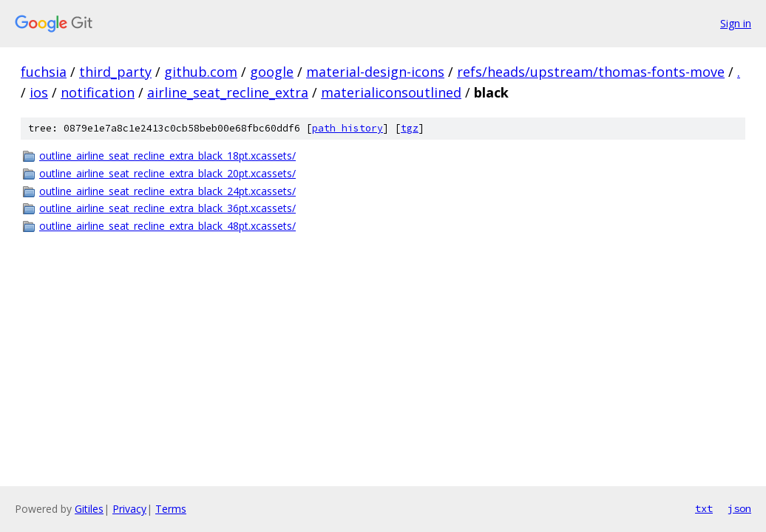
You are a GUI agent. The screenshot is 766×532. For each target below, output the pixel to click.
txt (704, 508)
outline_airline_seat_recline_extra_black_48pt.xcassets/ (167, 226)
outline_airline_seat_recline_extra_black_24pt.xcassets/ (167, 191)
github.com (201, 72)
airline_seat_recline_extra (228, 92)
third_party (115, 72)
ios (39, 92)
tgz (410, 128)
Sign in (736, 23)
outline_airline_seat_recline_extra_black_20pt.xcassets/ (167, 173)
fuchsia (44, 72)
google (272, 72)
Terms (171, 509)
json (739, 508)
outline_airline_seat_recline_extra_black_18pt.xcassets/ (167, 156)
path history (348, 128)
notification (98, 92)
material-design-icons (375, 72)
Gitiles (89, 509)
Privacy (129, 509)
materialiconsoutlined (391, 92)
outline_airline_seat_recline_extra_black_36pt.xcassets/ (167, 208)
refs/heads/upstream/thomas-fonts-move (591, 72)
